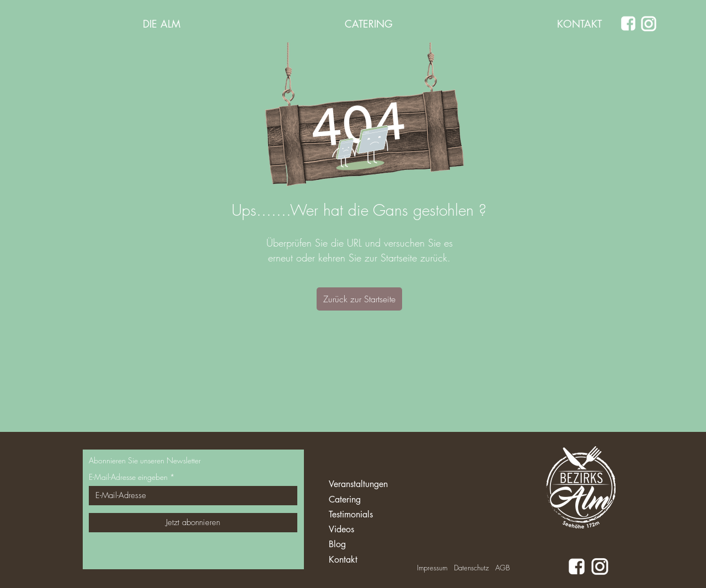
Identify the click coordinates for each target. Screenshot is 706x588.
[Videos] (369, 530)
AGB (502, 568)
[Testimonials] (369, 515)
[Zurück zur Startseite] (359, 299)
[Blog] (369, 545)
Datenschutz (471, 568)
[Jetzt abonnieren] (193, 523)
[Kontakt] (369, 560)
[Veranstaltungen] (369, 485)
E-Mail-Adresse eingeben (128, 477)
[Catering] (369, 500)
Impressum (432, 568)
